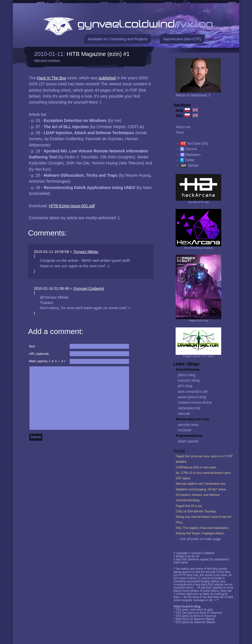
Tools (180, 132)
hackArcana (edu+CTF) (182, 39)
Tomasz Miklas (86, 252)
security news (188, 425)
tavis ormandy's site (193, 392)
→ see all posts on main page (198, 539)
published (107, 78)
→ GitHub (187, 166)
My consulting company (198, 248)
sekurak (184, 414)
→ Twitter (185, 160)
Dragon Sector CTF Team (199, 356)
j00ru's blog (187, 375)
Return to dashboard (193, 95)
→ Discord (186, 149)
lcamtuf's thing (189, 381)
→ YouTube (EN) (192, 144)
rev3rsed (185, 430)
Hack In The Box (51, 78)
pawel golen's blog (192, 397)
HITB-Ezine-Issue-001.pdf (72, 206)
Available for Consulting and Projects (118, 39)
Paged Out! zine (199, 320)
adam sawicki (188, 441)
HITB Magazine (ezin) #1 (98, 54)
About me (183, 127)
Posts (179, 451)
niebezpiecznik (189, 408)
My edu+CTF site (199, 202)
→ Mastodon (188, 155)
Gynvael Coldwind (89, 288)
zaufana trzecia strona (195, 402)
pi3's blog (185, 386)
